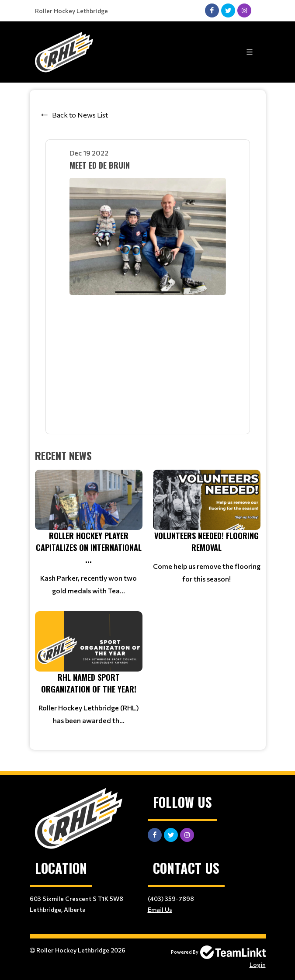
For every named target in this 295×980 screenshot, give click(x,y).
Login (258, 964)
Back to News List (80, 115)
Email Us (160, 909)
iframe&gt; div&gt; (148, 361)
